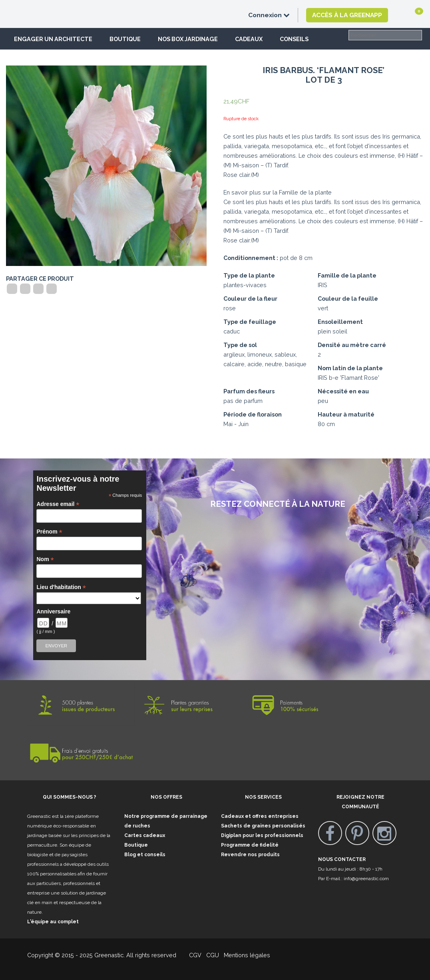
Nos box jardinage (188, 39)
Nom (45, 559)
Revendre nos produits (250, 855)
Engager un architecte (53, 39)
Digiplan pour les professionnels (262, 835)
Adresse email (58, 504)
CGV (190, 955)
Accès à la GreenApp (347, 15)
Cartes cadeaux (145, 835)
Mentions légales (246, 955)
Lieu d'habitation (61, 587)
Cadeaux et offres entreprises (260, 816)
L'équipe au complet (53, 922)
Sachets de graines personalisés (263, 826)
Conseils (294, 39)
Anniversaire (53, 611)
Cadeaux (249, 39)
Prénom (49, 532)
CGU (213, 955)
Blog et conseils (145, 855)
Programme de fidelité (250, 845)
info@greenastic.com (366, 879)
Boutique (125, 39)
